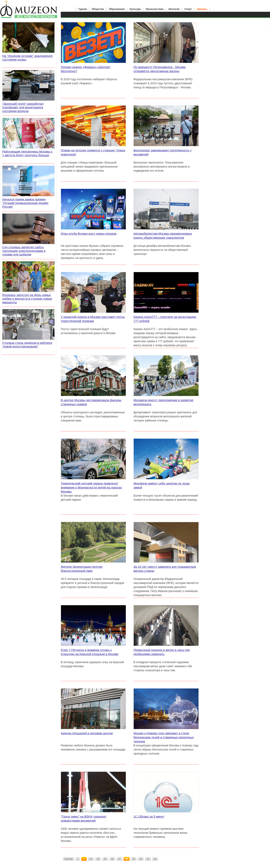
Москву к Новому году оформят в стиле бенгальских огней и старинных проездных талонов (164, 737)
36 (112, 859)
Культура (135, 9)
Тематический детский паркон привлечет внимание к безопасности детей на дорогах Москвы (91, 487)
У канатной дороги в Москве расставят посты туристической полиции (93, 319)
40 (141, 859)
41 (148, 859)
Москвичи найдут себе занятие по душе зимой (162, 485)
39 (134, 859)
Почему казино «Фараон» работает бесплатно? (86, 69)
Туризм (83, 9)
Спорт (188, 9)
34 (98, 859)
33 (91, 859)
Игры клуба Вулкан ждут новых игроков (89, 234)
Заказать (202, 9)
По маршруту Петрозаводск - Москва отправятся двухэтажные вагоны (160, 69)
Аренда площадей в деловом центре (87, 733)
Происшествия (155, 9)
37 (119, 859)
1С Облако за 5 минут (149, 816)
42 (155, 859)
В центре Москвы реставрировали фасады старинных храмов (91, 402)
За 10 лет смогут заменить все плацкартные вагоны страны (165, 569)
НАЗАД (69, 859)
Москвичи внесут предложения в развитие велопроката (163, 402)
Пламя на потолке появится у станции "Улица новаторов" (93, 152)
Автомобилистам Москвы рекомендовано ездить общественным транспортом (163, 236)
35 (105, 859)
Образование (117, 9)
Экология (174, 9)
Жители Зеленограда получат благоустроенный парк (82, 569)
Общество (98, 9)
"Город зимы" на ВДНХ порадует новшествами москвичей (84, 818)
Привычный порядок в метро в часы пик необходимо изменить (162, 652)
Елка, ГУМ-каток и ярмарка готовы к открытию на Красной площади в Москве (90, 652)
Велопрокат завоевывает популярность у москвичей (163, 152)
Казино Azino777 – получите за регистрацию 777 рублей (165, 319)
